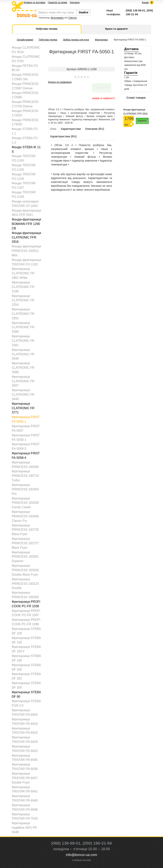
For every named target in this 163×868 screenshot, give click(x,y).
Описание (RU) (95, 129)
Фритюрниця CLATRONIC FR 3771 (23, 408)
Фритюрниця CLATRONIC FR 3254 (23, 300)
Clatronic (73, 18)
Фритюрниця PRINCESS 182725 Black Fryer (25, 530)
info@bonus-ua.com (81, 855)
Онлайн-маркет (25, 40)
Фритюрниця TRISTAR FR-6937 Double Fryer (25, 778)
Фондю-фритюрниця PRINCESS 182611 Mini (26, 251)
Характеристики (71, 129)
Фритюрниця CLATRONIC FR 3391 (23, 341)
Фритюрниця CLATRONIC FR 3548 (23, 354)
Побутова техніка (48, 40)
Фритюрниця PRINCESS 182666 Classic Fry (25, 516)
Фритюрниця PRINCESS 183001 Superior (25, 557)
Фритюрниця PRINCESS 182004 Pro (25, 489)
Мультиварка (57, 18)
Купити (142, 121)
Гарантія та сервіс (58, 3)
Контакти (75, 3)
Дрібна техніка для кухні (76, 40)
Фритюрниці (101, 40)
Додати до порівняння (60, 82)
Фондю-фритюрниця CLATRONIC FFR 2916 (26, 237)
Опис (53, 129)
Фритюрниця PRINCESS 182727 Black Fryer (25, 543)
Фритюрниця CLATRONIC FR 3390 (23, 327)
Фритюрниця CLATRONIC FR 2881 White (23, 273)
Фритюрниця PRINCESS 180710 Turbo (25, 476)
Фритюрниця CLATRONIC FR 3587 (23, 381)
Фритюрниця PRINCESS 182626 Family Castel (25, 503)
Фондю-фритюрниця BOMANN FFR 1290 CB (26, 224)
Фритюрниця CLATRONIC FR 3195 (23, 287)
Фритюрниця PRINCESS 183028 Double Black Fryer (25, 570)
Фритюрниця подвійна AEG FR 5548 (24, 828)
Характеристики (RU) (63, 136)
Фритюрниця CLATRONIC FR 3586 (23, 368)
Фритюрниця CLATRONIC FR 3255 (23, 314)
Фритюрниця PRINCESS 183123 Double (25, 584)
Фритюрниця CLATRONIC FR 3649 (23, 395)
